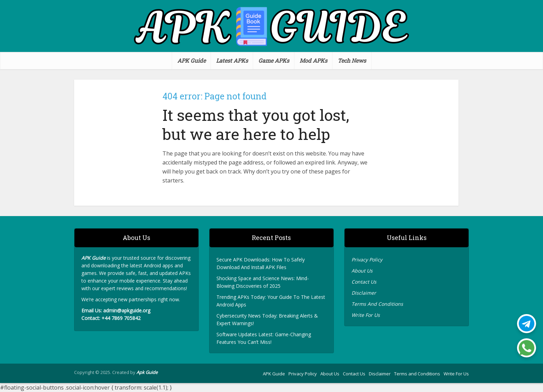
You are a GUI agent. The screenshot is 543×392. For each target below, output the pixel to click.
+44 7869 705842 (121, 318)
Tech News (352, 60)
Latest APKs (232, 60)
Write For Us (366, 315)
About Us (363, 271)
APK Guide (192, 60)
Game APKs (274, 60)
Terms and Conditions (417, 374)
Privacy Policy (368, 260)
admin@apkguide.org (127, 310)
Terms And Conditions (378, 304)
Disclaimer (364, 293)
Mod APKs (313, 60)
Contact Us (365, 282)
